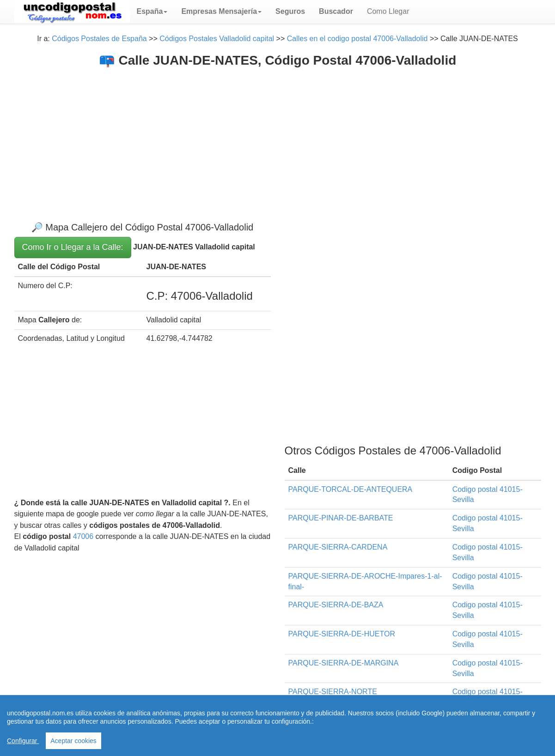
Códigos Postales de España (99, 39)
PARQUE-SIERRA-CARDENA (338, 547)
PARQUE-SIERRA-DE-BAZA (336, 605)
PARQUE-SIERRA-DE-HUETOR (342, 634)
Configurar (23, 741)
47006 (83, 536)
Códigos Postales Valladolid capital (217, 39)
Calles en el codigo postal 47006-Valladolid (357, 39)
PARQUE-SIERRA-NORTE (333, 692)
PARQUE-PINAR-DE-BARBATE (341, 518)
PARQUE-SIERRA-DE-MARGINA (344, 663)
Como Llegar (388, 11)
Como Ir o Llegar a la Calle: (73, 247)
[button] (152, 12)
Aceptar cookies (73, 741)
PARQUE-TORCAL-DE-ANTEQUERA (351, 489)
